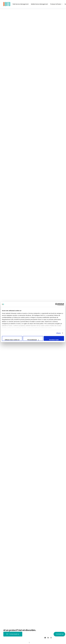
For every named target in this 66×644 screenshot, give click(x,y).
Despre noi (7, 643)
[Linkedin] (48, 638)
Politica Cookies (34, 640)
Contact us (60, 634)
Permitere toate (54, 340)
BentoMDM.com (23, 643)
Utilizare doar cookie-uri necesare (12, 340)
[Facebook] (45, 638)
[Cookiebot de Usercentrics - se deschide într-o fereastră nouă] (57, 304)
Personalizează (33, 340)
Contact (15, 643)
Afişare (59, 333)
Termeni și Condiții (22, 640)
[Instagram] (51, 638)
